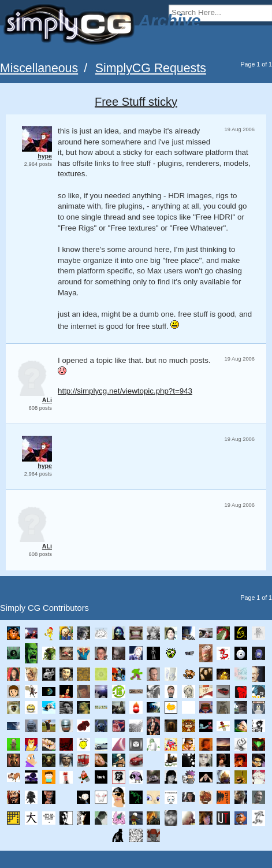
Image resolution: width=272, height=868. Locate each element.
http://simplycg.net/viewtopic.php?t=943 (125, 391)
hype (45, 156)
